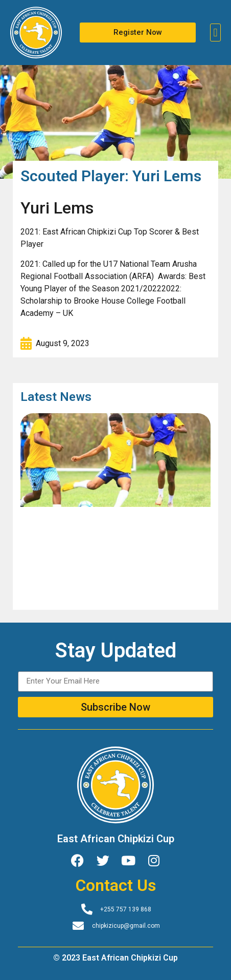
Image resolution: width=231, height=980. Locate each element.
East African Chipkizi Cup (116, 839)
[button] (215, 33)
